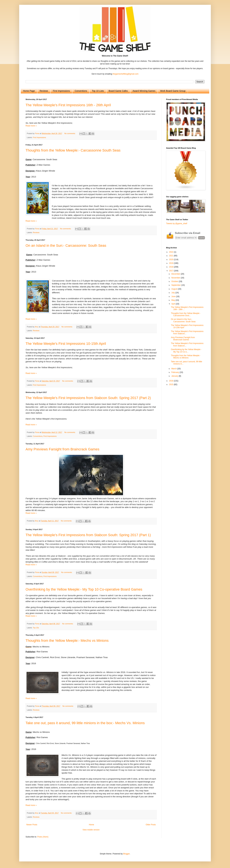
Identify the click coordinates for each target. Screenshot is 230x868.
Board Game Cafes (118, 91)
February (175, 372)
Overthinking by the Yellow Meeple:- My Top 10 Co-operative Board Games (84, 589)
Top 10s (36, 628)
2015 (172, 384)
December (176, 274)
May (173, 300)
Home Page (29, 91)
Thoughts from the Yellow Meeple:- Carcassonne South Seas (73, 150)
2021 (172, 256)
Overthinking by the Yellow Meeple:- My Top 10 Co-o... (186, 351)
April (174, 304)
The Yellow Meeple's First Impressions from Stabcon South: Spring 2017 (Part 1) (88, 535)
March (174, 369)
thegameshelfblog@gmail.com (126, 74)
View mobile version (91, 830)
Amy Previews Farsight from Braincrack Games (62, 449)
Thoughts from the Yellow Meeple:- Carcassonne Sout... (186, 314)
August (175, 289)
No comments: (70, 133)
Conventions (81, 91)
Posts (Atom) (43, 837)
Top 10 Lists (98, 91)
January (175, 376)
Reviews (44, 91)
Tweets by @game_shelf (177, 224)
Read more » (31, 126)
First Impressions (61, 91)
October (175, 281)
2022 (172, 252)
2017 (172, 271)
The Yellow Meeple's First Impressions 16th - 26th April (68, 105)
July (173, 293)
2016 (172, 381)
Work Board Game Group (173, 91)
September (176, 285)
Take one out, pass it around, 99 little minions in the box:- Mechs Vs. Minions (85, 723)
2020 (172, 260)
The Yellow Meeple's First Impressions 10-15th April (66, 344)
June (174, 296)
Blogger (126, 854)
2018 (172, 267)
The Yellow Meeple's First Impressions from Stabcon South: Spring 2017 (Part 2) (88, 398)
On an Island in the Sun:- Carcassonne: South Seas (66, 246)
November (176, 278)
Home (92, 825)
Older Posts (151, 825)
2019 (172, 263)
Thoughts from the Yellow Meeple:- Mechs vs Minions (67, 641)
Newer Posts (32, 825)
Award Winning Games (144, 91)
